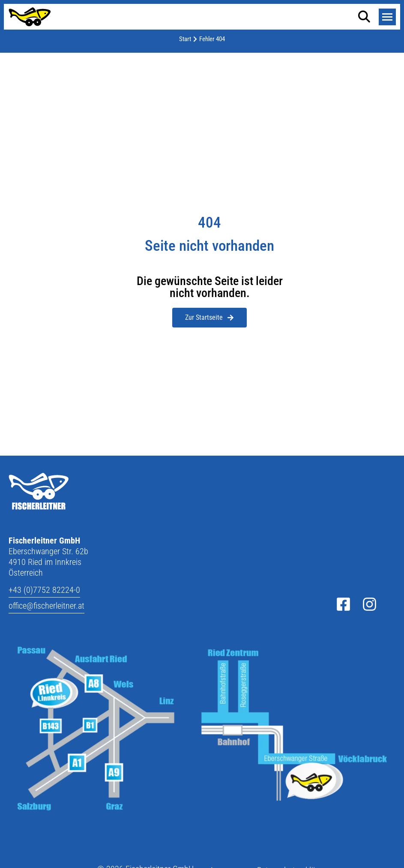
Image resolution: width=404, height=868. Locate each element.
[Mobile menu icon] (387, 17)
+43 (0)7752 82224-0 (44, 590)
